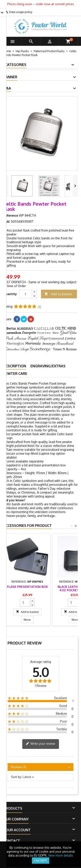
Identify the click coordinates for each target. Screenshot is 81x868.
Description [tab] (15, 366)
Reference (11, 215)
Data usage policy (21, 12)
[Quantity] (25, 294)
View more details (61, 855)
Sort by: (16, 777)
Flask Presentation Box (27, 587)
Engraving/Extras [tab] (48, 366)
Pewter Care (15, 374)
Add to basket (58, 294)
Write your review (40, 744)
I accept (41, 860)
